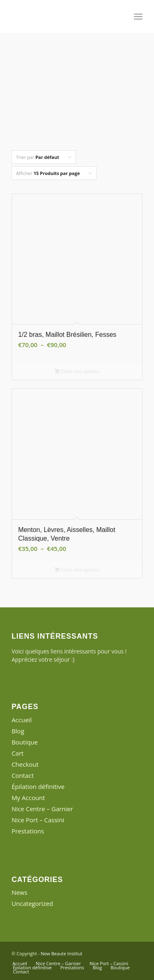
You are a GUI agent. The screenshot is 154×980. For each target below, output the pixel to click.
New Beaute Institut (61, 953)
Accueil (22, 720)
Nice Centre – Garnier (42, 809)
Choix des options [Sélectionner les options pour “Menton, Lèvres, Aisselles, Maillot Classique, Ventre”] (77, 570)
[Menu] (138, 16)
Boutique (25, 742)
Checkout (25, 764)
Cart (17, 753)
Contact (23, 775)
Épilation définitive (38, 786)
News (20, 892)
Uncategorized (32, 903)
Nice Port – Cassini (38, 820)
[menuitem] (138, 16)
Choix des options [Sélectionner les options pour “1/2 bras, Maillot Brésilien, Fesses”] (77, 372)
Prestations (28, 831)
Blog (18, 731)
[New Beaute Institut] (64, 16)
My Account (28, 798)
